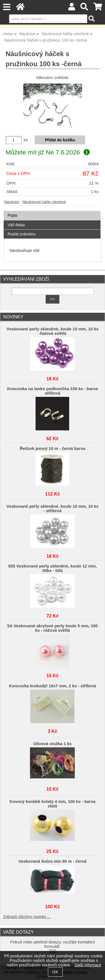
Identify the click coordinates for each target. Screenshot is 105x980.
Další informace (88, 965)
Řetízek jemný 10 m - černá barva (52, 449)
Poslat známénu (22, 234)
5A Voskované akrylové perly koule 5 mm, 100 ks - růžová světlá (53, 628)
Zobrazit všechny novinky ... (27, 917)
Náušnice (12, 202)
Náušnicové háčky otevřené (44, 202)
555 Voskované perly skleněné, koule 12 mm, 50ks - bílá (52, 568)
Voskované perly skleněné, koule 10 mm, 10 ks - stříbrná (53, 509)
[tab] (52, 211)
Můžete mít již (48, 152)
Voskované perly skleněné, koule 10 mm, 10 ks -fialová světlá (53, 331)
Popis (12, 215)
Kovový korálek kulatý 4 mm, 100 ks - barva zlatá (53, 804)
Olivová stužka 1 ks (53, 744)
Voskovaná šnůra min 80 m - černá (53, 861)
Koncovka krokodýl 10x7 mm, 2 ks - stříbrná (53, 686)
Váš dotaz (16, 225)
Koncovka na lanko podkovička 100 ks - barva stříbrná (52, 391)
